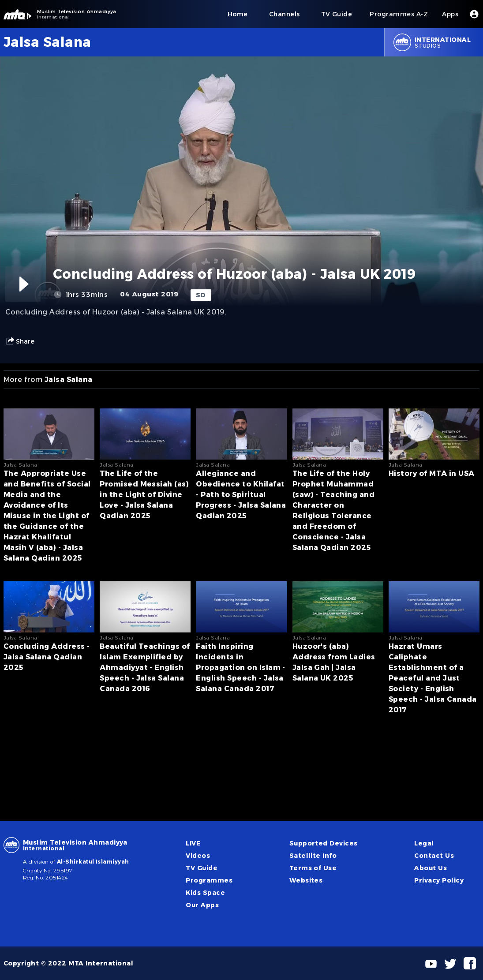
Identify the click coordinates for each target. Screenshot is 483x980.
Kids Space (205, 893)
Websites (306, 880)
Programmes (209, 880)
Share (20, 341)
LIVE (193, 843)
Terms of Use (313, 868)
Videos (198, 856)
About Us (431, 868)
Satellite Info (313, 856)
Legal (424, 843)
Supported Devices (324, 843)
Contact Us (434, 856)
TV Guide (202, 868)
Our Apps (202, 905)
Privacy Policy (439, 880)
